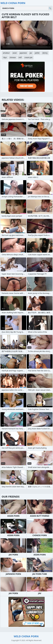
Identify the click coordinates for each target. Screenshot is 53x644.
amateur (6, 53)
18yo (5, 57)
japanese (23, 53)
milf (20, 57)
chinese (13, 57)
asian (15, 53)
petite (37, 53)
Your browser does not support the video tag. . (26, 35)
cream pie (28, 57)
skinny (45, 53)
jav (31, 53)
